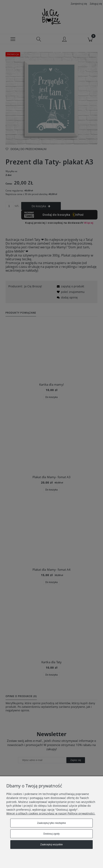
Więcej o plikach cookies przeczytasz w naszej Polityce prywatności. (51, 813)
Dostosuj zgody (51, 834)
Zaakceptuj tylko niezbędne (51, 823)
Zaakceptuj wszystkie (51, 845)
